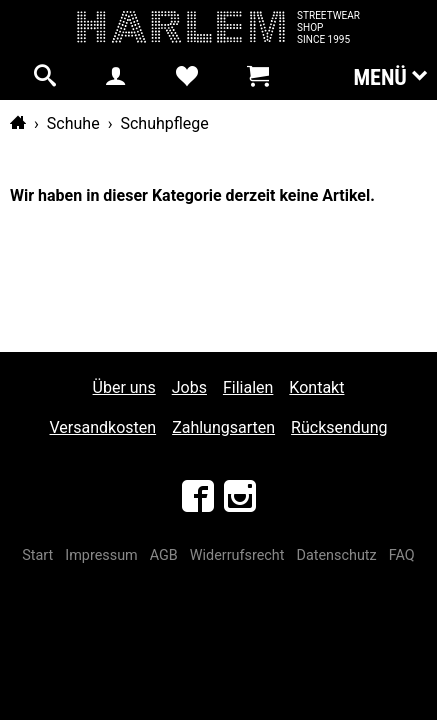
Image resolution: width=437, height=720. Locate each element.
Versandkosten (103, 427)
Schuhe (73, 123)
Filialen (248, 387)
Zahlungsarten (223, 427)
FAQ (402, 555)
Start (37, 555)
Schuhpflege (164, 123)
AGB (164, 555)
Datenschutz (336, 555)
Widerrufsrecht (237, 555)
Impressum (101, 555)
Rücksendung (339, 427)
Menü (390, 76)
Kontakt (316, 387)
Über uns (124, 387)
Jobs (189, 387)
